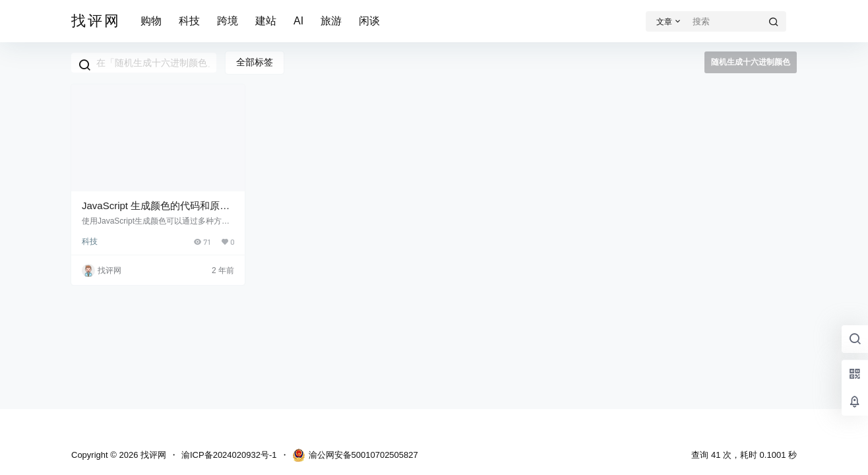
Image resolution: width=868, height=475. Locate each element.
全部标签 (255, 62)
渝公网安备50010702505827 (355, 455)
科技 (189, 21)
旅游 (331, 21)
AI (298, 21)
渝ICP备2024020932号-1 (229, 455)
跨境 (228, 21)
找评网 (152, 455)
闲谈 (369, 21)
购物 (151, 21)
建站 (266, 21)
